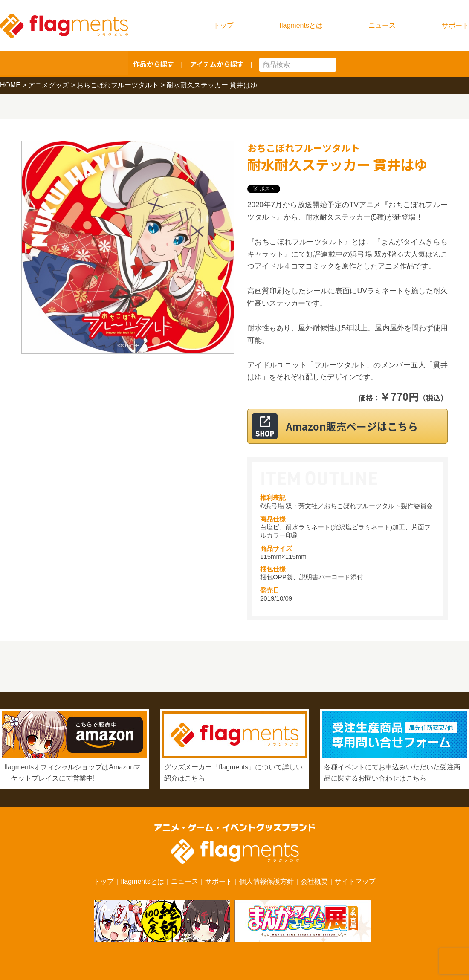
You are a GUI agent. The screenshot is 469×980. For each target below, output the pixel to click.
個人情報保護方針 (266, 881)
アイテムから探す (217, 64)
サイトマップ (355, 881)
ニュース (382, 25)
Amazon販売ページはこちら (358, 426)
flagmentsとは (301, 25)
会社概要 (314, 881)
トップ (223, 25)
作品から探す (153, 64)
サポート (455, 25)
